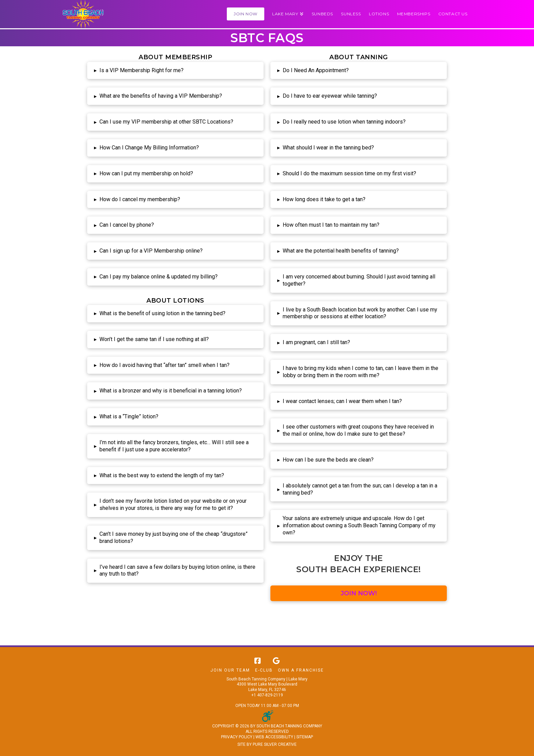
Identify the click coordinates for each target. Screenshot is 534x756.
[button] (288, 14)
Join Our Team (230, 670)
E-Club (264, 670)
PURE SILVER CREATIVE (275, 744)
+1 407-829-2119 (267, 695)
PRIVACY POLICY (237, 737)
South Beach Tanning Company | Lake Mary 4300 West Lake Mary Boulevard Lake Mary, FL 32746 (267, 684)
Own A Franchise (301, 670)
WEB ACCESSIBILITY (274, 737)
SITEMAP (305, 737)
